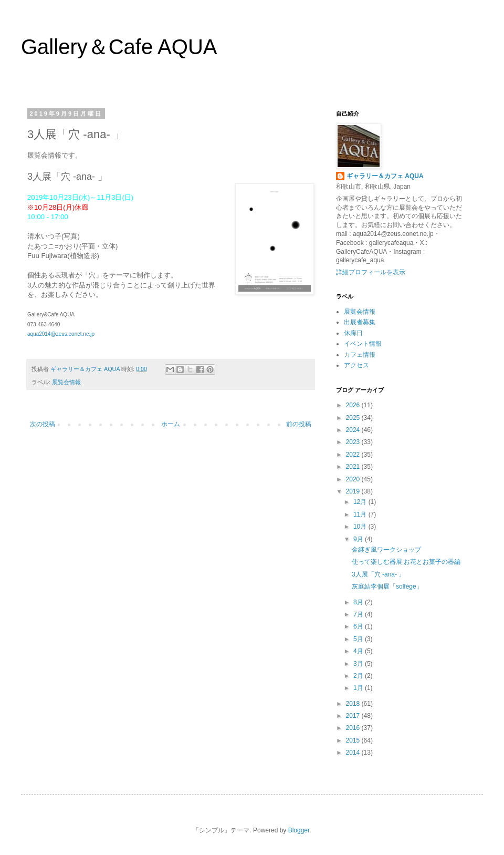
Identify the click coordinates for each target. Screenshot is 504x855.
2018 (354, 704)
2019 (354, 491)
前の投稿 (299, 424)
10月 (361, 527)
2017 (354, 716)
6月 (359, 626)
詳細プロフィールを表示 (371, 272)
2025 (354, 418)
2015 (354, 740)
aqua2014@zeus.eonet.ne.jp (61, 334)
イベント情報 (363, 344)
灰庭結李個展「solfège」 (387, 586)
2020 (354, 479)
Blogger (299, 830)
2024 (354, 430)
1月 (359, 688)
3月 (359, 664)
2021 (354, 467)
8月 (359, 602)
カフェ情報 (360, 355)
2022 (354, 455)
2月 (359, 676)
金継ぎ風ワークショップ (386, 550)
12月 (361, 502)
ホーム (171, 424)
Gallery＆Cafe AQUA (119, 47)
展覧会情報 (66, 382)
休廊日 (353, 333)
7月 (359, 614)
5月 (359, 639)
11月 (361, 514)
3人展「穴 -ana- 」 (378, 574)
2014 (354, 753)
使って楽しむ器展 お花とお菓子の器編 (406, 562)
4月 (359, 651)
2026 (354, 405)
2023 (354, 442)
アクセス (356, 365)
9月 (359, 539)
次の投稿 (43, 424)
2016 (354, 728)
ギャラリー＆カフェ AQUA (385, 176)
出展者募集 (360, 322)
